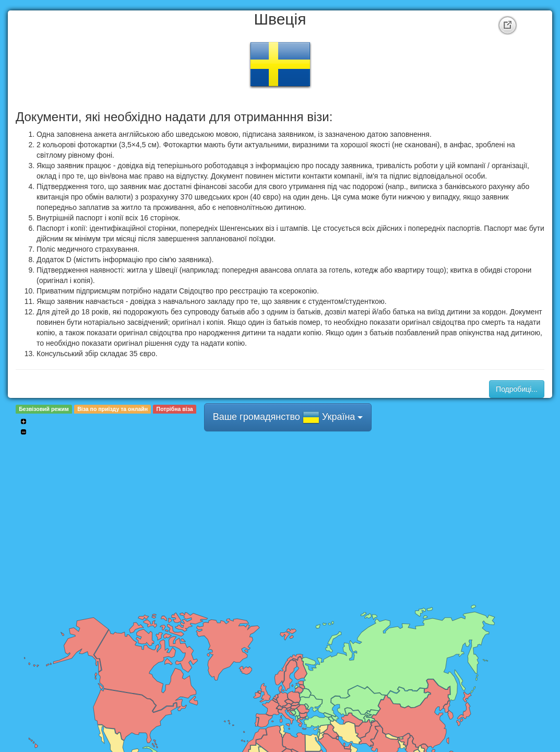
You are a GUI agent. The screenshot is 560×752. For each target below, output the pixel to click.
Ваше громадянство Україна (288, 417)
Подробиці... (517, 389)
